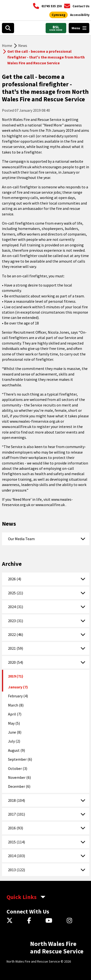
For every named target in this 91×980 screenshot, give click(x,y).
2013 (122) (17, 870)
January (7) (18, 687)
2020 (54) (16, 662)
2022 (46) (16, 634)
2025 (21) (16, 593)
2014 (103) (17, 856)
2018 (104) (17, 800)
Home (7, 45)
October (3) (18, 768)
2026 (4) (15, 579)
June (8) (15, 732)
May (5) (14, 723)
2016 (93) (16, 828)
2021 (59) (16, 648)
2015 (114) (17, 842)
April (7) (15, 714)
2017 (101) (17, 814)
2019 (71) (16, 676)
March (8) (16, 705)
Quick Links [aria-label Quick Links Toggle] (22, 897)
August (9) (17, 750)
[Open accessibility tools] (80, 15)
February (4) (18, 696)
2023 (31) (16, 621)
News (23, 45)
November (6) (19, 777)
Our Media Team (21, 539)
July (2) (14, 741)
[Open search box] (8, 28)
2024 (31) (16, 607)
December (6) (19, 786)
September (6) (20, 759)
